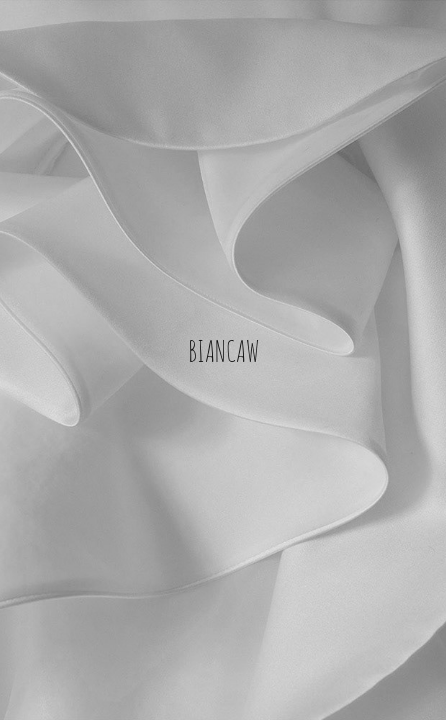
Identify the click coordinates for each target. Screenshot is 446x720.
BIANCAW (223, 349)
